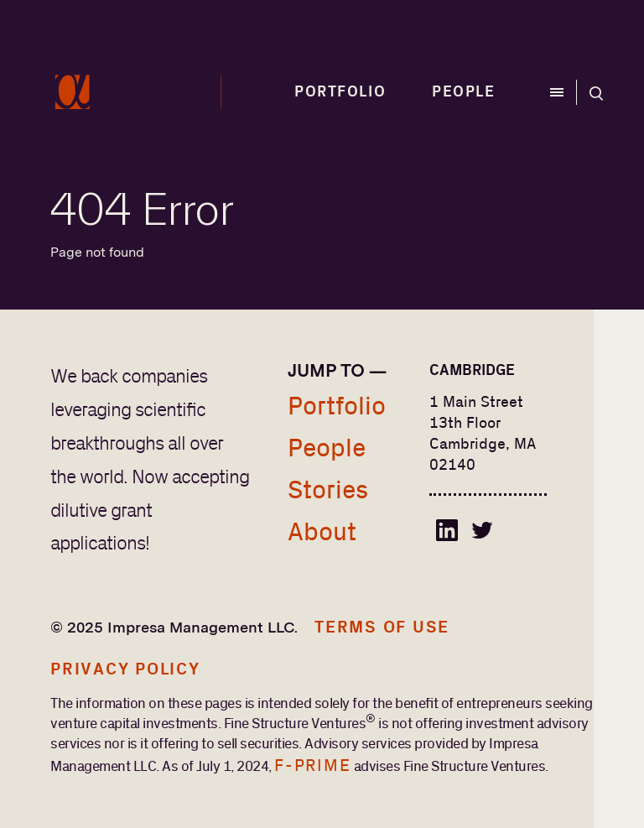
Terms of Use (382, 628)
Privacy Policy (125, 669)
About (322, 533)
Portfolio (340, 92)
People (463, 92)
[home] (172, 92)
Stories (328, 491)
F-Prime (312, 766)
